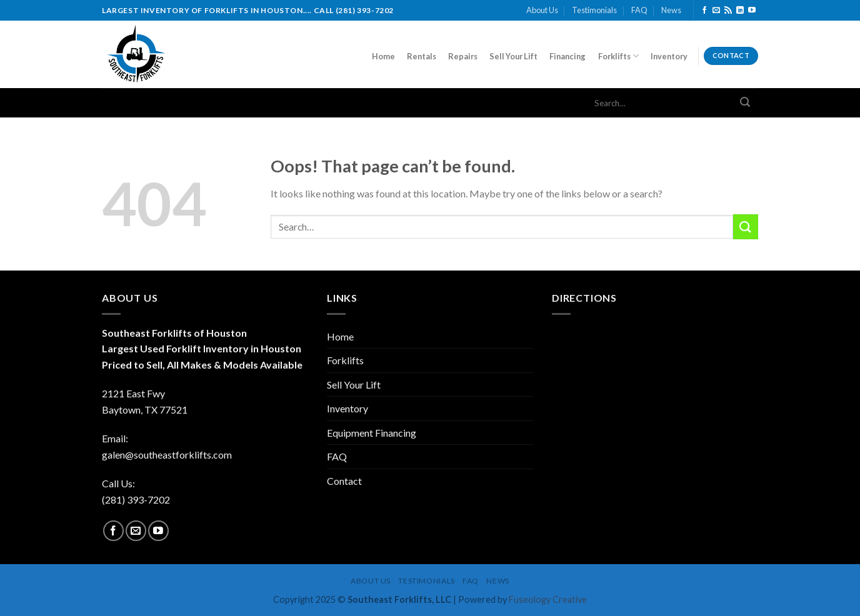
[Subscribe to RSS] (728, 11)
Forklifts (618, 56)
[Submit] (745, 103)
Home (383, 56)
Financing (567, 56)
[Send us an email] (716, 11)
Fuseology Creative (548, 599)
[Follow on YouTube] (752, 11)
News (671, 10)
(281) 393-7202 (136, 499)
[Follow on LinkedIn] (740, 11)
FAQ (639, 10)
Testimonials (594, 10)
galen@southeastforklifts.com (167, 455)
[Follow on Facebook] (704, 11)
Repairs (463, 56)
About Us (542, 10)
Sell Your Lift (513, 56)
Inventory (669, 56)
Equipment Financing (372, 433)
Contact (344, 481)
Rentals (422, 56)
